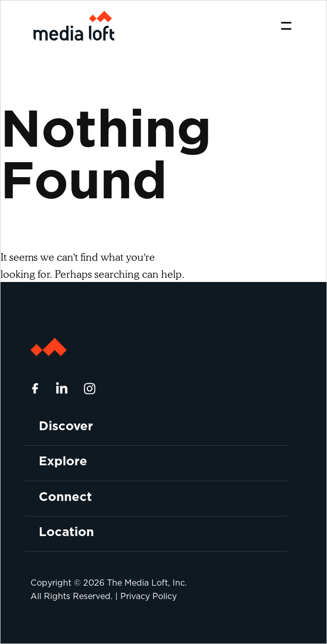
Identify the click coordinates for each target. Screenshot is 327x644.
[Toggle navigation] (286, 26)
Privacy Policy (149, 596)
